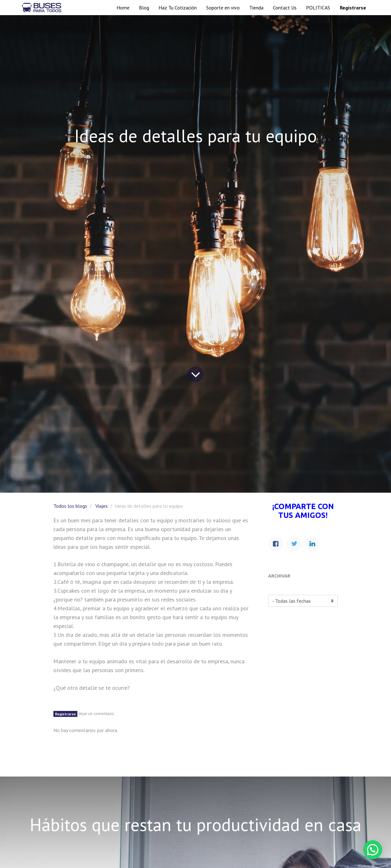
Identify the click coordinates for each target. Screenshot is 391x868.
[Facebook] (276, 544)
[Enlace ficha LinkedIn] (312, 544)
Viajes (102, 506)
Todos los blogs (70, 506)
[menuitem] (123, 8)
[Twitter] (294, 544)
